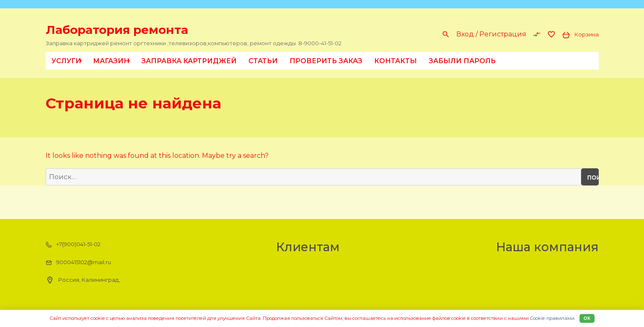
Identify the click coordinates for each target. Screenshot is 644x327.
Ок (587, 318)
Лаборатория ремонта (117, 30)
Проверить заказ (326, 61)
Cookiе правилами (552, 318)
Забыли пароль (462, 61)
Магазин (113, 61)
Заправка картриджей (189, 61)
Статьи (263, 61)
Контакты (396, 61)
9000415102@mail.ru (78, 263)
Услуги (68, 61)
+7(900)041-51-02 (73, 245)
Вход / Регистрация (491, 34)
